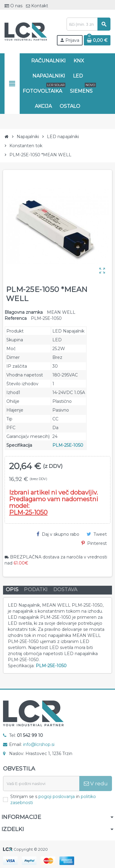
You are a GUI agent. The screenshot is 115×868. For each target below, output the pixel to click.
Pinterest (94, 543)
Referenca (16, 318)
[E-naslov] (41, 784)
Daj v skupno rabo (58, 534)
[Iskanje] (88, 24)
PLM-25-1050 (28, 512)
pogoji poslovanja (57, 797)
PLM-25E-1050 (68, 445)
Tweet (97, 534)
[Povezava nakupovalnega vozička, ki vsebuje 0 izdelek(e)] (97, 40)
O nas (13, 6)
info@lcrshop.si (39, 744)
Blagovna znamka (24, 312)
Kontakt (37, 6)
